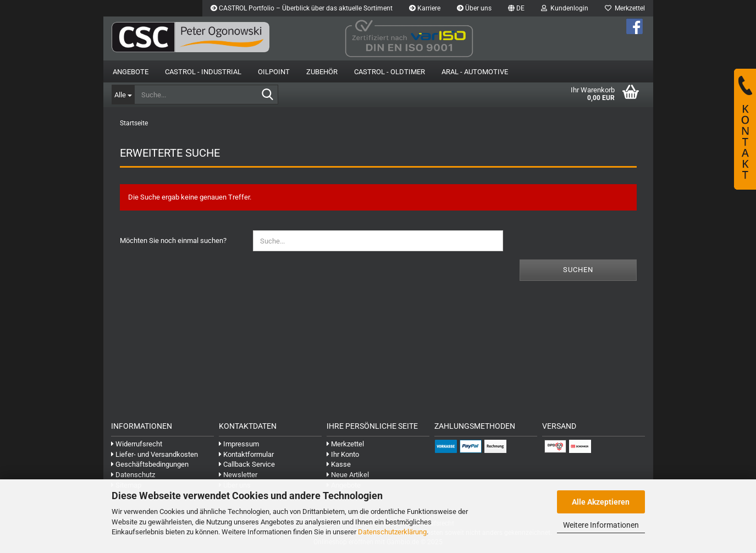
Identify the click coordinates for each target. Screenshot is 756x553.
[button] (516, 8)
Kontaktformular (246, 454)
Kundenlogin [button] (565, 8)
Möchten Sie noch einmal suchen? (173, 240)
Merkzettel (625, 8)
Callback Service (247, 464)
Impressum (239, 444)
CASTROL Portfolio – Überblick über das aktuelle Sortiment (302, 8)
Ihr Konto (343, 454)
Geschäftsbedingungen (150, 464)
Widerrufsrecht (137, 444)
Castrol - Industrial (203, 72)
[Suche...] (123, 95)
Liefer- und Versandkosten (154, 454)
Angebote (131, 72)
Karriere (425, 8)
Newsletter (238, 475)
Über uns (474, 8)
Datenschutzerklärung (392, 532)
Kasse (339, 464)
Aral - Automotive (475, 72)
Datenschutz (133, 475)
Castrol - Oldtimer (390, 72)
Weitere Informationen (601, 525)
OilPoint (274, 72)
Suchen (578, 270)
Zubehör (322, 72)
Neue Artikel (348, 475)
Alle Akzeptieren (601, 502)
